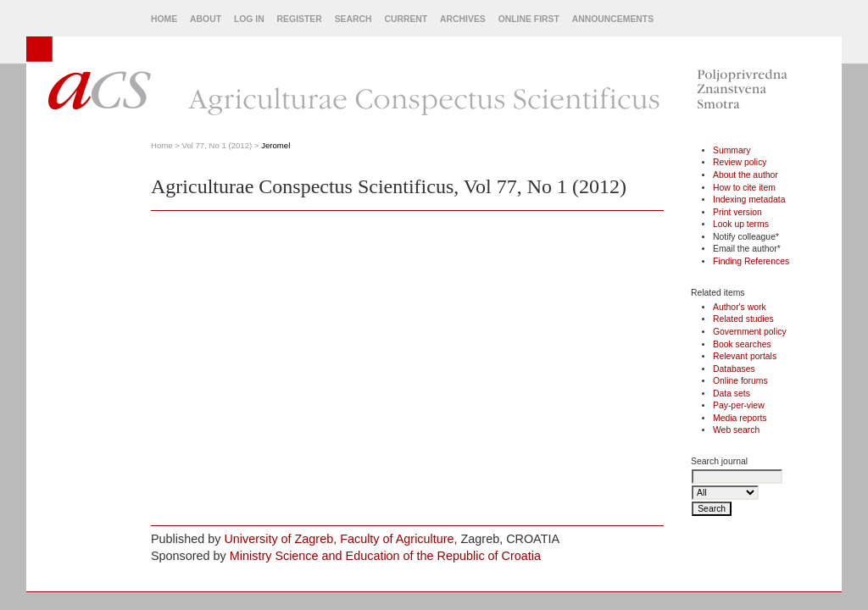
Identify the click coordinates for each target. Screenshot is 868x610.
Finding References (751, 261)
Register (300, 19)
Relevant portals (745, 356)
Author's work (740, 307)
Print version (737, 212)
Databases (734, 369)
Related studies (743, 319)
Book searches (742, 344)
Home (164, 19)
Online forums (740, 381)
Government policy (750, 332)
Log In (249, 19)
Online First (529, 19)
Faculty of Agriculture (397, 539)
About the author (746, 175)
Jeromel (275, 145)
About (206, 19)
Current (406, 19)
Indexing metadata (749, 200)
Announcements (613, 19)
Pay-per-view (739, 405)
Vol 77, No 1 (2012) (217, 145)
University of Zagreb (278, 539)
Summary (732, 150)
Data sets (732, 394)
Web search (736, 430)
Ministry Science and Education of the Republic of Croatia (385, 556)
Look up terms (741, 224)
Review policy (740, 162)
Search (353, 19)
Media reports (740, 418)
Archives (463, 19)
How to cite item (744, 188)
